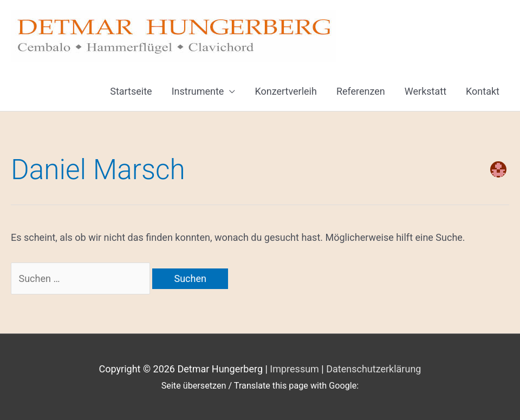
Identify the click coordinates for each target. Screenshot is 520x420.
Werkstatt (425, 91)
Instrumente (198, 91)
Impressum (294, 369)
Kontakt (483, 91)
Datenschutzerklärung (373, 369)
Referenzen (361, 91)
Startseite (131, 91)
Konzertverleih (286, 91)
